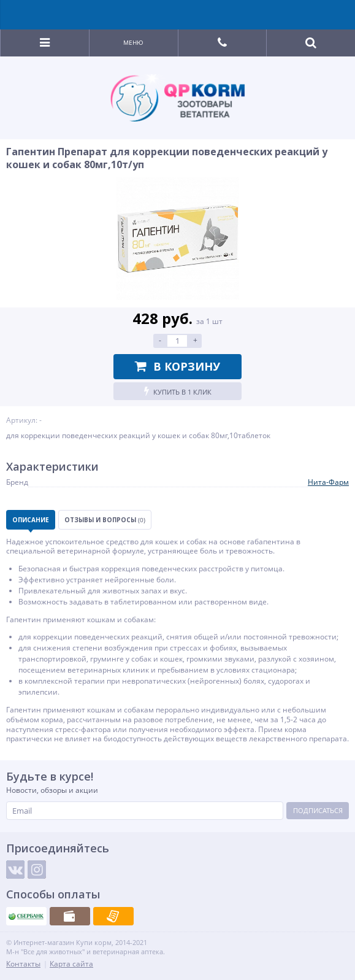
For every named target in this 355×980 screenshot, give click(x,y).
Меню (133, 42)
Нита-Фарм (328, 482)
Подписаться (318, 810)
